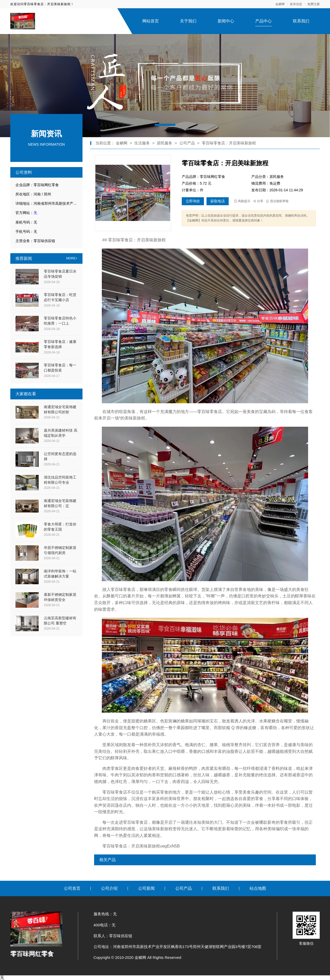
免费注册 (313, 4)
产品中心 (263, 21)
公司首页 (72, 888)
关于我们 (188, 21)
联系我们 (301, 21)
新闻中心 (226, 21)
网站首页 (151, 21)
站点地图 (258, 888)
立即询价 (193, 201)
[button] (165, 125)
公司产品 (187, 143)
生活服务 (142, 143)
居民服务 (165, 143)
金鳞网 (280, 4)
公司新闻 (146, 888)
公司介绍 (109, 888)
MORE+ (72, 258)
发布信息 (296, 4)
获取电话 (218, 201)
